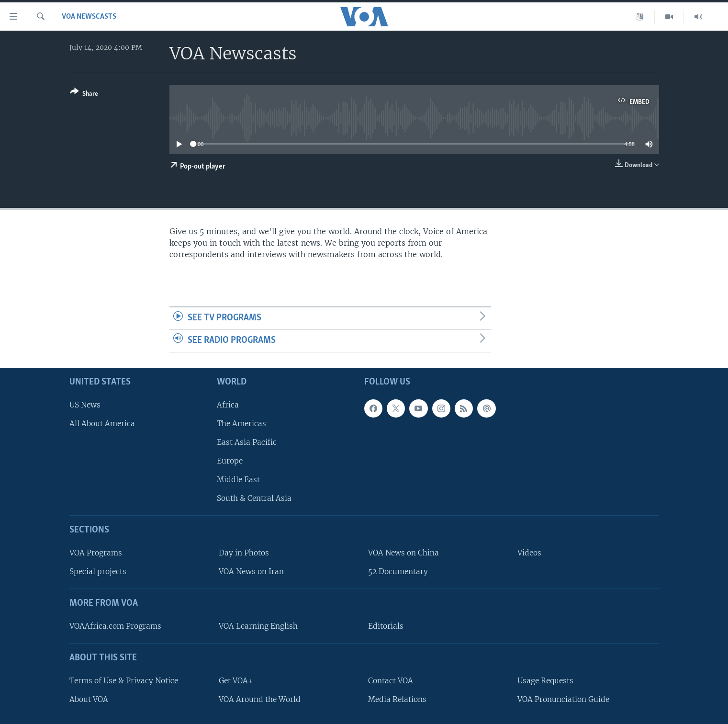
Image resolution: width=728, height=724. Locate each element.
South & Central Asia (254, 498)
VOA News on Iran (251, 571)
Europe (230, 461)
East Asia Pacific (247, 442)
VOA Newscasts (89, 17)
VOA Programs (96, 553)
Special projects (98, 571)
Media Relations (397, 699)
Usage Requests (545, 680)
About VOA (89, 699)
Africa (228, 404)
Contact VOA (391, 680)
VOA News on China (403, 553)
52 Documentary (398, 571)
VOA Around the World (260, 699)
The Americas (241, 423)
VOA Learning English (258, 626)
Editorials (386, 626)
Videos (529, 553)
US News (85, 404)
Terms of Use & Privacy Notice (124, 680)
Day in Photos (244, 553)
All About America (102, 423)
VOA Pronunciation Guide (563, 699)
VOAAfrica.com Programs (115, 626)
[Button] (84, 95)
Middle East (238, 480)
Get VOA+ (236, 680)
